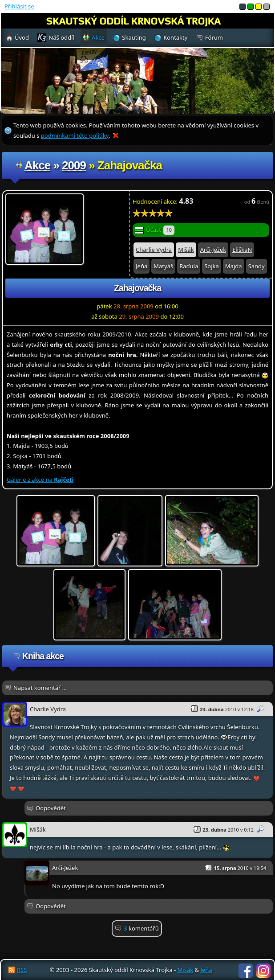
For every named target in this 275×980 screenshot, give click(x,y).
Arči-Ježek (213, 250)
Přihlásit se (19, 6)
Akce (37, 165)
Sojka (212, 266)
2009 (74, 165)
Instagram (263, 971)
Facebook (246, 971)
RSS (22, 970)
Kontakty (175, 37)
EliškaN (242, 250)
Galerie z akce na (40, 480)
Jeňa (142, 266)
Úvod (22, 37)
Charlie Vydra (154, 250)
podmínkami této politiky (75, 135)
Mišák (186, 250)
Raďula (189, 266)
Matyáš (163, 266)
